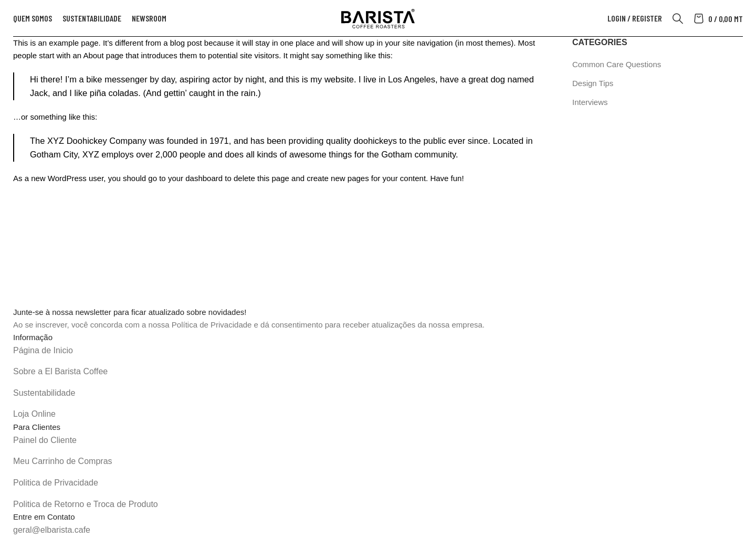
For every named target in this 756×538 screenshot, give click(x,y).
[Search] (678, 18)
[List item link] (378, 351)
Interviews (590, 102)
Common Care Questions (617, 64)
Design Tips (593, 83)
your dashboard (195, 178)
